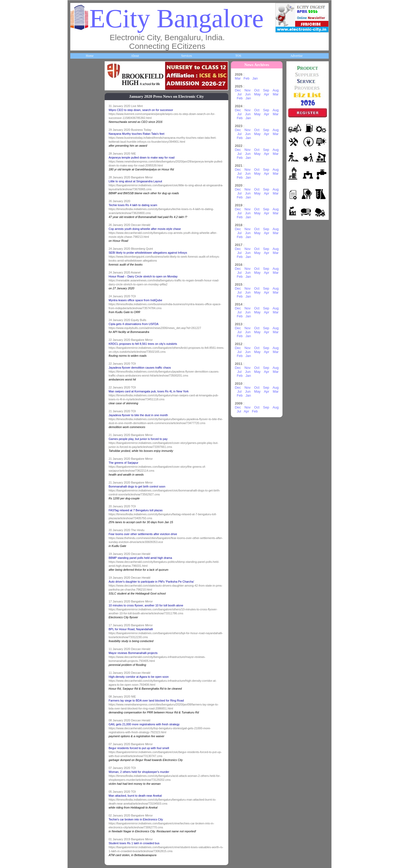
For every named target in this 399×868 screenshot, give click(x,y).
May (257, 94)
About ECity (81, 105)
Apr (267, 94)
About (135, 56)
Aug (275, 90)
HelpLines (80, 266)
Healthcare (80, 234)
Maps (77, 298)
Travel (77, 330)
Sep (266, 90)
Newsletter (80, 362)
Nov (247, 90)
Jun (248, 94)
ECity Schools (82, 201)
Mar (238, 78)
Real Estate (80, 458)
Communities (82, 490)
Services (187, 56)
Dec (238, 90)
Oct (257, 90)
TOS (238, 56)
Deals (77, 426)
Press (76, 555)
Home (90, 56)
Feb (247, 78)
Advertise (296, 56)
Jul (239, 94)
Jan (255, 78)
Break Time (81, 523)
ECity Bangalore (177, 18)
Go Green (79, 394)
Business (79, 137)
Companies (80, 169)
